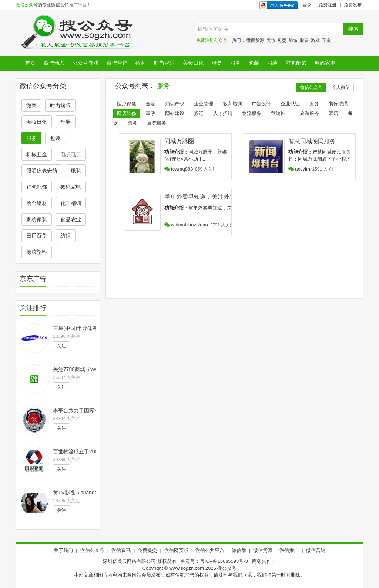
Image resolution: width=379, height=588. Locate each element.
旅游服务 (309, 113)
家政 (151, 113)
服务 (235, 63)
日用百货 (37, 236)
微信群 (239, 550)
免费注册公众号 (212, 40)
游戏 (315, 40)
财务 (314, 104)
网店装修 (127, 113)
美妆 (271, 40)
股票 (304, 40)
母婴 (282, 40)
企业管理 (204, 104)
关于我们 (63, 550)
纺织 (66, 236)
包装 (254, 63)
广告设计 (261, 104)
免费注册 (328, 5)
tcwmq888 (179, 169)
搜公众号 (227, 568)
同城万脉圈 (179, 141)
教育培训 (232, 104)
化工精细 (71, 203)
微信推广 (289, 550)
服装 (272, 63)
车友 (326, 40)
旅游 (293, 40)
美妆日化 (193, 63)
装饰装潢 (338, 104)
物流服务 (252, 113)
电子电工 (71, 154)
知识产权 (175, 104)
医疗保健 (127, 104)
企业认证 (290, 104)
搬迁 (199, 113)
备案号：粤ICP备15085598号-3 (214, 561)
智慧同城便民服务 (312, 141)
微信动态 (54, 63)
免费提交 (147, 550)
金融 (151, 104)
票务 (133, 123)
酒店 (333, 113)
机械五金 (37, 154)
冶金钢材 (37, 203)
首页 (30, 63)
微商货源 (255, 40)
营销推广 (281, 113)
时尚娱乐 (164, 63)
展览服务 (157, 123)
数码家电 (325, 63)
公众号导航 (85, 63)
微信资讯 (121, 550)
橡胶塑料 (37, 252)
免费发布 (353, 5)
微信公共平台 (210, 550)
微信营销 (117, 63)
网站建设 (175, 113)
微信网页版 (176, 550)
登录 (307, 5)
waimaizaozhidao (186, 225)
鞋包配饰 (296, 63)
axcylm (299, 169)
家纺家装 (37, 219)
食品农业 (71, 219)
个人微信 (341, 87)
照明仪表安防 (42, 171)
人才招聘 (223, 113)
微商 (141, 63)
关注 (61, 346)
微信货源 (263, 550)
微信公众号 (27, 5)
